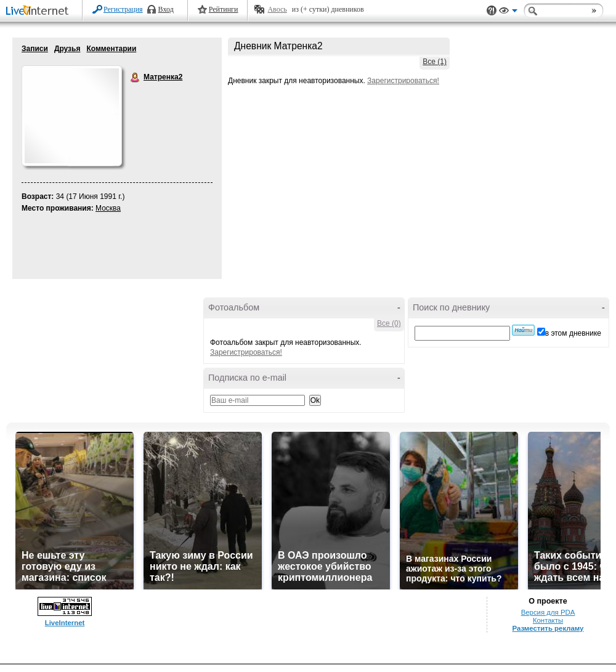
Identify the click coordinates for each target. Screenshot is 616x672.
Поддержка (492, 11)
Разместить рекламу (548, 628)
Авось (277, 9)
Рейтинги (224, 9)
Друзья (67, 49)
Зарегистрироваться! (403, 81)
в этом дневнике (573, 333)
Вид (508, 12)
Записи (35, 49)
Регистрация (123, 9)
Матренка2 (136, 78)
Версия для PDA (548, 612)
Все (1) (435, 62)
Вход (166, 9)
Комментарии (111, 49)
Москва (108, 208)
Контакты (548, 620)
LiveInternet (39, 11)
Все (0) (389, 323)
